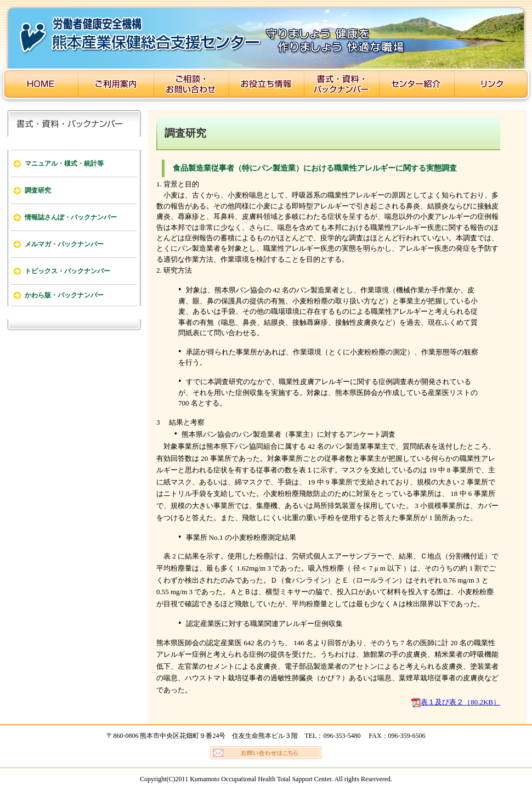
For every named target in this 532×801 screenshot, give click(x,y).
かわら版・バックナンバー (64, 295)
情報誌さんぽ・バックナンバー (71, 217)
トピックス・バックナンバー (67, 271)
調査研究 (38, 190)
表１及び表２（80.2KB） (460, 702)
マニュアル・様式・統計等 (64, 163)
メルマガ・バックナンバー (64, 244)
